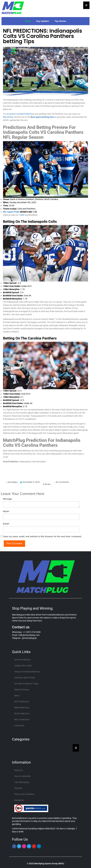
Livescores (19, 726)
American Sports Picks (25, 678)
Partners (18, 788)
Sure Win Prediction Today (26, 684)
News (17, 696)
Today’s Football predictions (27, 672)
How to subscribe (22, 776)
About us (18, 770)
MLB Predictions (22, 714)
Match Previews (22, 690)
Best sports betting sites (43, 117)
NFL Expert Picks (11, 212)
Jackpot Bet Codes (23, 666)
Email (6, 524)
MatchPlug (8, 117)
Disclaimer (19, 800)
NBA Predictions (22, 708)
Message (7, 499)
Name (6, 511)
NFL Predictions (22, 702)
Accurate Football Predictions (21, 114)
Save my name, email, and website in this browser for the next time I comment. (43, 536)
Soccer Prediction (22, 660)
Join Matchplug (22, 782)
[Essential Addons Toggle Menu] (86, 5)
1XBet (22, 215)
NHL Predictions (22, 720)
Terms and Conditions (24, 794)
